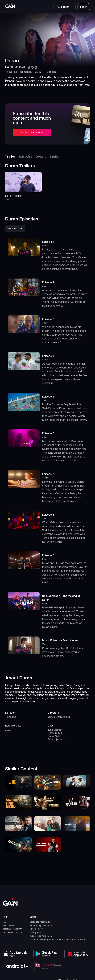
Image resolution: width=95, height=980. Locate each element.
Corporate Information (40, 922)
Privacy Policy (36, 932)
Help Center (8, 925)
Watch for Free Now (32, 132)
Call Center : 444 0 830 (13, 932)
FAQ (4, 922)
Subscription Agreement (41, 936)
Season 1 (12, 228)
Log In (84, 7)
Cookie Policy (36, 929)
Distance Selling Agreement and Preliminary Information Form (58, 940)
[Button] (65, 7)
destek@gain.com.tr (12, 929)
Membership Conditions (41, 925)
